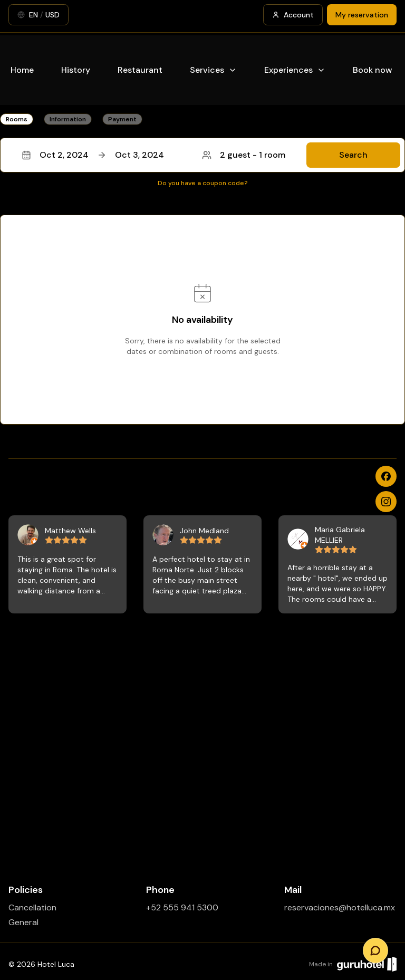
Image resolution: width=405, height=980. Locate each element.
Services (213, 70)
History (76, 70)
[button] (202, 155)
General (23, 922)
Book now (373, 70)
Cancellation (32, 907)
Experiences (295, 70)
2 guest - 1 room (244, 155)
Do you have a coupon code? (203, 183)
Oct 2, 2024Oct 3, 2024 (93, 155)
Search (353, 155)
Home (22, 70)
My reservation (362, 15)
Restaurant (140, 70)
